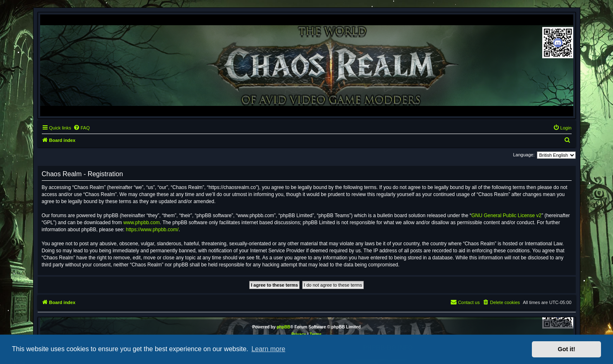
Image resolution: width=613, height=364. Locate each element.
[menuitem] (82, 128)
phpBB (283, 327)
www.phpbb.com (142, 223)
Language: (524, 155)
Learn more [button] (268, 349)
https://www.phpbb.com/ (152, 230)
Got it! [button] (567, 349)
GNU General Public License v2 (506, 216)
